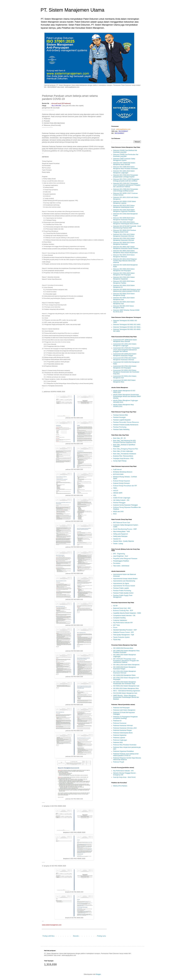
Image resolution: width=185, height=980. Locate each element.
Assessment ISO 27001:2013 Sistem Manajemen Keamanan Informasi (125, 359)
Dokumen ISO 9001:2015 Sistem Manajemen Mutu (123, 307)
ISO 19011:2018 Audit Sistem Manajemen (126, 665)
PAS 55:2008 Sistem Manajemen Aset (125, 693)
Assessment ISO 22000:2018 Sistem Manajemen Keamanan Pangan (125, 355)
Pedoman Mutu (118, 742)
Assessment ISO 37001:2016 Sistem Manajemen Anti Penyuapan (125, 367)
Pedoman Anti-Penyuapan (121, 708)
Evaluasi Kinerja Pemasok (121, 483)
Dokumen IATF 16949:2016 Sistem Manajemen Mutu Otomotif (124, 164)
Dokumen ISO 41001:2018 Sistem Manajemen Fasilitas (124, 282)
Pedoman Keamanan (120, 723)
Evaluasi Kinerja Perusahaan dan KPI (125, 486)
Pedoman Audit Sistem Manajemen (124, 710)
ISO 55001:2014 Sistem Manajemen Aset (126, 686)
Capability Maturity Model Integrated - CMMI (127, 613)
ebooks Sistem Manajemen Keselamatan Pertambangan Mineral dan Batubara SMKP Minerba (127, 396)
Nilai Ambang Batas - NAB (121, 532)
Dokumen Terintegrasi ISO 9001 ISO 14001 (127, 325)
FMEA (115, 488)
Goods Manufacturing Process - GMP (125, 529)
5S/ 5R (115, 606)
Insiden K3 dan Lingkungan (122, 498)
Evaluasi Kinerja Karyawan (122, 481)
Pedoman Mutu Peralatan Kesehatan (125, 745)
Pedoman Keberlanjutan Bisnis (123, 733)
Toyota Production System (121, 637)
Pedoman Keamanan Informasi (123, 726)
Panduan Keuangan (119, 417)
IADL (115, 495)
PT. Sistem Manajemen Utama (72, 10)
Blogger (98, 974)
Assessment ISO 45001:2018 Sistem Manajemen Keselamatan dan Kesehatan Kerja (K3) (126, 372)
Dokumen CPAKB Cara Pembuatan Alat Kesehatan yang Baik (126, 155)
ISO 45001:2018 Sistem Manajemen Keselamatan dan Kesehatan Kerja (125, 683)
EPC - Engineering (119, 554)
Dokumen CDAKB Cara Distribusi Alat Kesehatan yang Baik (125, 151)
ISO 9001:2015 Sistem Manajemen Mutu (126, 688)
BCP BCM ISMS (118, 474)
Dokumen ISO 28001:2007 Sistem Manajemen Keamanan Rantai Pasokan (126, 248)
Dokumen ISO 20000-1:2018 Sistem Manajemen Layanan (125, 202)
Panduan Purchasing (120, 427)
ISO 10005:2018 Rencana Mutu (123, 648)
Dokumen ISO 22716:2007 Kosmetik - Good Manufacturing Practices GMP (127, 227)
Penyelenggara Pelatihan (121, 561)
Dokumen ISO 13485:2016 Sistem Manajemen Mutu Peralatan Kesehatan (125, 168)
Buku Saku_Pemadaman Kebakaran (125, 454)
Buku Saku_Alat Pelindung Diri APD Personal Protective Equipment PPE (124, 441)
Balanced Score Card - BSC (122, 608)
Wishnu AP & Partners (120, 786)
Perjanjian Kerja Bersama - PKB (123, 458)
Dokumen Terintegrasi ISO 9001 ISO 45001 (127, 327)
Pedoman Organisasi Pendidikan (123, 751)
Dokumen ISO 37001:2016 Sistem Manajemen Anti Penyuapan (124, 270)
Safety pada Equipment (121, 534)
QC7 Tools (116, 625)
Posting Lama (102, 936)
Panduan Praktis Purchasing (122, 591)
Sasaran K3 (117, 539)
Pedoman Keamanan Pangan (122, 730)
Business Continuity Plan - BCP (123, 611)
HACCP (116, 491)
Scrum (115, 628)
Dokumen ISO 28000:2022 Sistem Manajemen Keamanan (124, 243)
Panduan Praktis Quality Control (123, 593)
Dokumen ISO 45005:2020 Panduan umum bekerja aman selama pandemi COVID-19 (127, 290)
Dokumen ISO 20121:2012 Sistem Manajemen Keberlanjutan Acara (124, 206)
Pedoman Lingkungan (120, 740)
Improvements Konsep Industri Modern (125, 579)
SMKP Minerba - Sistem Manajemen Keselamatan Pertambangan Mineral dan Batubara (126, 697)
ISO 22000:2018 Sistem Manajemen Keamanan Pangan (125, 668)
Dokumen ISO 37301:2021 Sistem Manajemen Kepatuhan (124, 278)
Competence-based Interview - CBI (124, 615)
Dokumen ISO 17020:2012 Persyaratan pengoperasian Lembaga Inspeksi (126, 176)
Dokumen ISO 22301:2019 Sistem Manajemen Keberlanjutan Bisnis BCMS (126, 223)
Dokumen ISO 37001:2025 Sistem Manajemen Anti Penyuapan (124, 274)
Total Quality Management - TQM (124, 635)
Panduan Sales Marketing (121, 429)
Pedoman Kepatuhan (120, 735)
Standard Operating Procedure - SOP (125, 630)
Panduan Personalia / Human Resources (126, 422)
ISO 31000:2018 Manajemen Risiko (124, 675)
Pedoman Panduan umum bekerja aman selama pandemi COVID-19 (126, 755)
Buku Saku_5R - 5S (119, 438)
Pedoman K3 (117, 721)
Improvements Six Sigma (121, 583)
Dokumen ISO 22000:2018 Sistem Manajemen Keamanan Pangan (124, 219)
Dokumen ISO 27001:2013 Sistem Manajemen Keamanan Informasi (124, 235)
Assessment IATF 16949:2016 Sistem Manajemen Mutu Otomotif (125, 341)
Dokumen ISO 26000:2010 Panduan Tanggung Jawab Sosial (125, 231)
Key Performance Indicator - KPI (123, 771)
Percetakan (117, 563)
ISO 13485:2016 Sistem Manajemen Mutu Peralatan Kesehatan (126, 652)
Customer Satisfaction (120, 620)
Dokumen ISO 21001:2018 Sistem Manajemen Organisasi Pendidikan (124, 211)
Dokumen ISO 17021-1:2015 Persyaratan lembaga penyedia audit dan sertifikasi (126, 180)
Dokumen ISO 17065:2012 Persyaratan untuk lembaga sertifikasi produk (126, 190)
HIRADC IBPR (118, 493)
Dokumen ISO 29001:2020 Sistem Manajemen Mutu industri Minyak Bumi (125, 252)
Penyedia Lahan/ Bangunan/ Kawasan (125, 559)
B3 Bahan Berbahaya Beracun (123, 472)
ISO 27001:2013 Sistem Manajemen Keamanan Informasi (125, 672)
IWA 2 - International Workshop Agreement (127, 691)
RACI (115, 514)
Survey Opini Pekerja (120, 461)
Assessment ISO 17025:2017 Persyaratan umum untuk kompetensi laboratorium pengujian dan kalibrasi (126, 350)
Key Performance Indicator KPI (123, 623)
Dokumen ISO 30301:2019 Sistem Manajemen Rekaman (124, 256)
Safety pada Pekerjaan (120, 536)
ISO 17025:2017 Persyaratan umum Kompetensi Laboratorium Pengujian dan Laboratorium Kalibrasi (126, 661)
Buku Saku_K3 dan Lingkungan (123, 451)
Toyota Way (117, 640)
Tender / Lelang (118, 544)
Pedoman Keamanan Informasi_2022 (125, 728)
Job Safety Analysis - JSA (121, 500)
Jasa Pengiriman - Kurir (121, 556)
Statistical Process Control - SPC (123, 632)
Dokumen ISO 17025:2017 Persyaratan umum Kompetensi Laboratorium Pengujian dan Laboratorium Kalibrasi (127, 185)
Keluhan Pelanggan (119, 503)
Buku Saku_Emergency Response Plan (126, 449)
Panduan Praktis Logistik (121, 588)
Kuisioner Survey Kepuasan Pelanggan (125, 505)
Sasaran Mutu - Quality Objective (124, 541)
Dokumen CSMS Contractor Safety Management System (124, 160)
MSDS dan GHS (118, 512)
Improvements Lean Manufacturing (124, 581)
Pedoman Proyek (119, 762)
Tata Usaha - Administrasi (121, 566)
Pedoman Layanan (119, 738)
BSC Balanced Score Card (122, 523)
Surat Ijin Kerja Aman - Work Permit (124, 777)
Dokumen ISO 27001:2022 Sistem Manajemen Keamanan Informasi (124, 239)
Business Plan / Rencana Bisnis (123, 456)
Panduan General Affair (121, 415)
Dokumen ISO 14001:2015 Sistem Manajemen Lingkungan (124, 172)
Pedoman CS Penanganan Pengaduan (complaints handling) (125, 717)
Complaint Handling (119, 618)
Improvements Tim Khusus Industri (124, 586)
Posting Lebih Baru (49, 936)
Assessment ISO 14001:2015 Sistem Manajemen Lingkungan (125, 345)
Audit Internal (117, 470)
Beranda (76, 936)
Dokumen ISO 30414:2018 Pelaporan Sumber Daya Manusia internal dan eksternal (125, 261)
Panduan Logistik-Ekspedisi (122, 420)
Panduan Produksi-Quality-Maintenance (126, 425)
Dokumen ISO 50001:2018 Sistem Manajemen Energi (124, 295)
